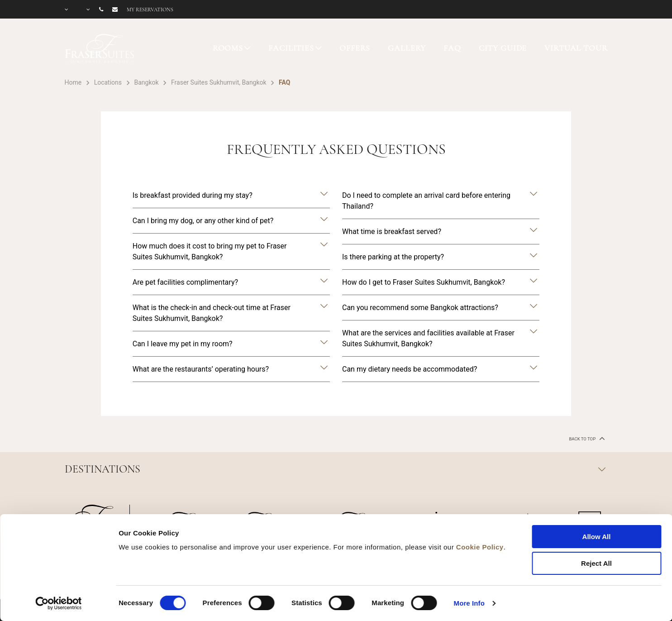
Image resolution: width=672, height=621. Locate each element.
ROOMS (228, 48)
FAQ (452, 48)
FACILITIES (291, 48)
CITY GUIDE (503, 48)
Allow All (597, 537)
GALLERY (407, 48)
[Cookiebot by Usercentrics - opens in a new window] (59, 603)
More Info (469, 603)
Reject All (596, 563)
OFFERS (355, 48)
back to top (586, 438)
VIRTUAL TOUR (576, 48)
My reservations (150, 10)
